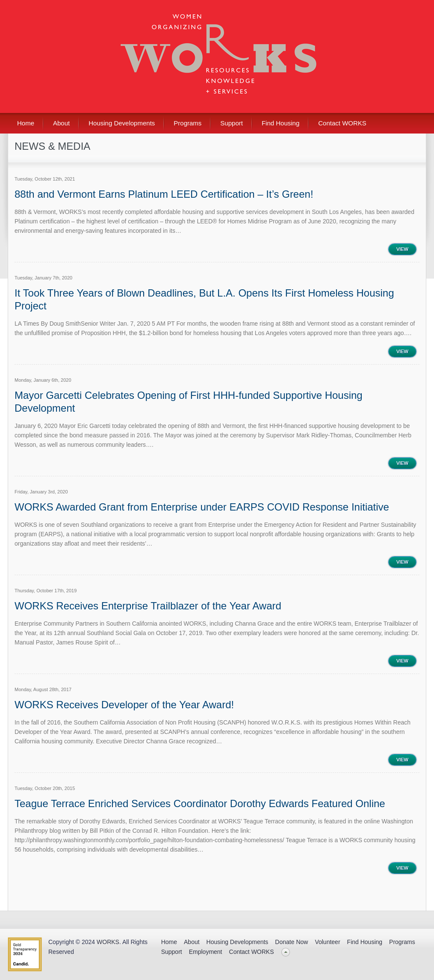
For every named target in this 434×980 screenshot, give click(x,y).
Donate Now (291, 942)
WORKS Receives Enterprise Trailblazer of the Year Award (148, 606)
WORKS (108, 942)
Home (26, 123)
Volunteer (327, 942)
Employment (206, 952)
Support (232, 123)
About (61, 123)
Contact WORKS (342, 123)
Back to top (286, 952)
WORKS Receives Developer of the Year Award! (124, 705)
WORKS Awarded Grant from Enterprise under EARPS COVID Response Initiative (202, 507)
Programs (187, 123)
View (402, 249)
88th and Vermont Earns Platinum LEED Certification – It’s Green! (164, 194)
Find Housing (280, 123)
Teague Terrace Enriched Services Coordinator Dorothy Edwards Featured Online (200, 803)
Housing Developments (122, 123)
